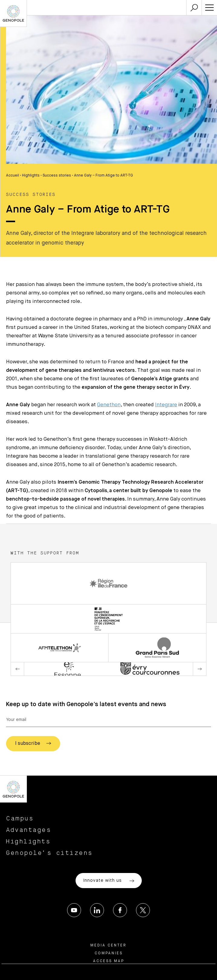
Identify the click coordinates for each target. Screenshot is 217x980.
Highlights (31, 176)
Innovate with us (109, 881)
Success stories (57, 176)
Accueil (13, 176)
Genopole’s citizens (49, 853)
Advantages (29, 830)
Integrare (166, 405)
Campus (20, 819)
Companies (109, 953)
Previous (18, 669)
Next (199, 669)
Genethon (109, 405)
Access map (109, 961)
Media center (108, 946)
